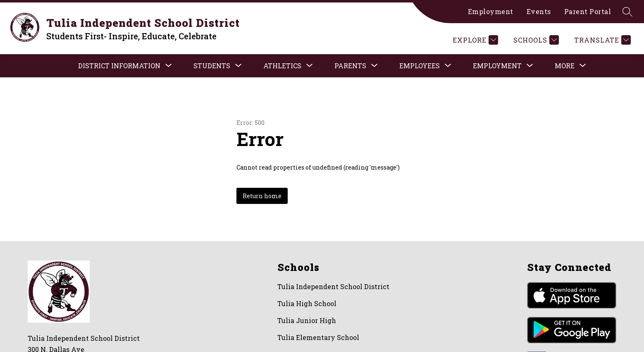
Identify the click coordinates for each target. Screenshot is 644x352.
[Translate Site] (601, 40)
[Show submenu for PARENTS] (350, 66)
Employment (491, 11)
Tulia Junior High (307, 320)
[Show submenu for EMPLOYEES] (420, 66)
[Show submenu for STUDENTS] (212, 66)
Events (539, 11)
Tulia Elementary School (318, 337)
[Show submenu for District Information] (119, 66)
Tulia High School (307, 303)
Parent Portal (588, 11)
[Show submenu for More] (565, 66)
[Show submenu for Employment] (497, 66)
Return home (262, 196)
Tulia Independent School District (333, 286)
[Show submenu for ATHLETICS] (282, 66)
